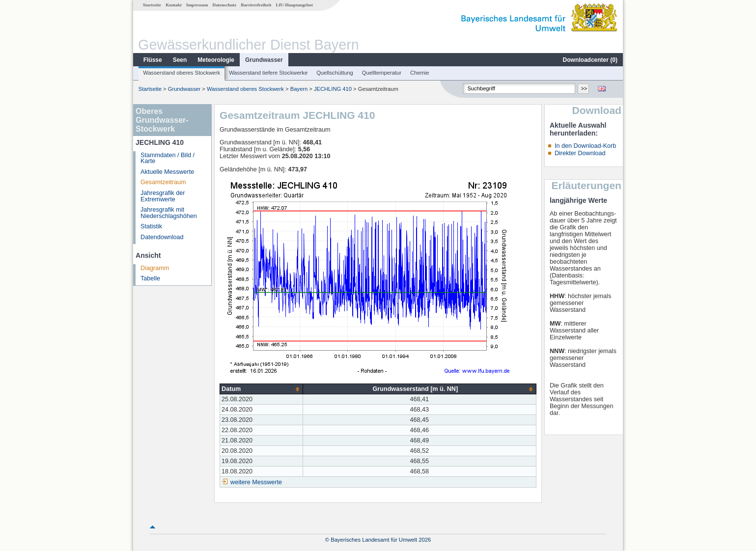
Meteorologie (216, 60)
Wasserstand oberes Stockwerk (182, 73)
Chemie (420, 73)
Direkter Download (580, 153)
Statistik (151, 226)
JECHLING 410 (333, 89)
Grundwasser (264, 60)
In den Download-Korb (585, 146)
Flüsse (153, 60)
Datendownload (162, 237)
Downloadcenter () (590, 60)
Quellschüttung (335, 73)
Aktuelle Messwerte (167, 172)
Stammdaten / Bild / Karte (168, 158)
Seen (180, 60)
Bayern (299, 89)
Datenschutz (225, 5)
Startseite (152, 5)
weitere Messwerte (256, 482)
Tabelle (150, 278)
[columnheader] (262, 389)
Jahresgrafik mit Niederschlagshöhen (169, 213)
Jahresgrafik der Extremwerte (163, 196)
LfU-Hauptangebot (294, 5)
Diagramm (155, 268)
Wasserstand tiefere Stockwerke (268, 73)
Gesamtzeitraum (163, 182)
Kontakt (174, 5)
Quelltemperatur (382, 73)
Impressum (197, 5)
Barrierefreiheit (256, 5)
